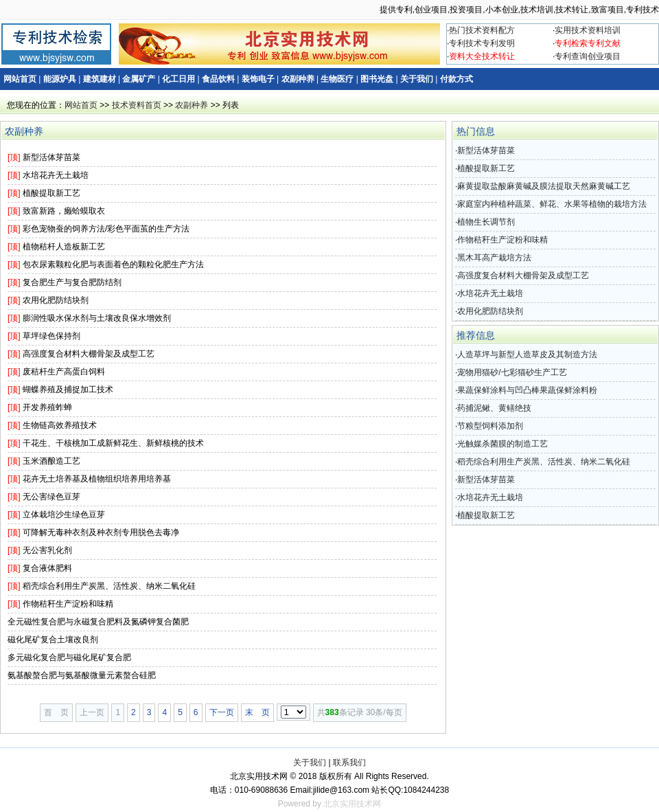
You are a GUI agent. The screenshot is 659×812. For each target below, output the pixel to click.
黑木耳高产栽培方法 (494, 258)
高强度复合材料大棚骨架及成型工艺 (89, 354)
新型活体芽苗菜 (51, 157)
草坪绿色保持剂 (51, 336)
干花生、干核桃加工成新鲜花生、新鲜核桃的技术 (113, 443)
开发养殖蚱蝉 (47, 407)
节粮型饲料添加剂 (490, 426)
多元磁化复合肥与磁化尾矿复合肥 (69, 657)
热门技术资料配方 (482, 30)
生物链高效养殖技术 (60, 425)
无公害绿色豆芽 (51, 497)
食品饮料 (218, 79)
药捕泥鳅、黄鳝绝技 (494, 408)
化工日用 (178, 79)
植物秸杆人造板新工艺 (64, 247)
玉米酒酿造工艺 (51, 461)
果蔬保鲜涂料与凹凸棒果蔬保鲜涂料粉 (527, 390)
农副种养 (298, 79)
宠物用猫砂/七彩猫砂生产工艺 (512, 372)
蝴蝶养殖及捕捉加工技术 (68, 390)
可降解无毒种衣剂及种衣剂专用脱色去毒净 (101, 532)
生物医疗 (337, 79)
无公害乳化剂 (47, 550)
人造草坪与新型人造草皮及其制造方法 (527, 354)
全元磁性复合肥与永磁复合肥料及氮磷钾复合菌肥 (98, 622)
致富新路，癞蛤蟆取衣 (64, 211)
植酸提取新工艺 (51, 193)
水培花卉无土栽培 (56, 175)
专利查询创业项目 (588, 56)
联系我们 (349, 763)
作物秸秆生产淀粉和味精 (68, 604)
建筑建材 (100, 79)
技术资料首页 (137, 105)
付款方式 (456, 79)
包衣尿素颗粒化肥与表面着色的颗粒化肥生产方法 (113, 264)
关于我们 (417, 79)
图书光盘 (377, 79)
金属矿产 (139, 79)
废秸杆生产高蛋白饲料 (64, 372)
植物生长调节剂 (486, 222)
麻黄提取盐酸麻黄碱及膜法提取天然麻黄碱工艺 (544, 186)
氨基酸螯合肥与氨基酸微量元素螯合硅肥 (82, 675)
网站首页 (20, 79)
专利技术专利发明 (482, 43)
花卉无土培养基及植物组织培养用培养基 (97, 479)
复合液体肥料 (47, 568)
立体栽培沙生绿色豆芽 (64, 515)
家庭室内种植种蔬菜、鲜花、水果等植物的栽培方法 (552, 204)
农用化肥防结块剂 (56, 300)
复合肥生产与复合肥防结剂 (72, 282)
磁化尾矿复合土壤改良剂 (53, 640)
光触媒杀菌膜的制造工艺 (502, 444)
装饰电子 (258, 79)
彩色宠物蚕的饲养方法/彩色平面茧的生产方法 (106, 229)
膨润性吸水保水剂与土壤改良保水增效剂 (97, 318)
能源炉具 (60, 79)
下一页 (222, 712)
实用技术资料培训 (588, 30)
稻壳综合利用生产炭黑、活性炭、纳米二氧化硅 (109, 586)
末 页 (257, 712)
